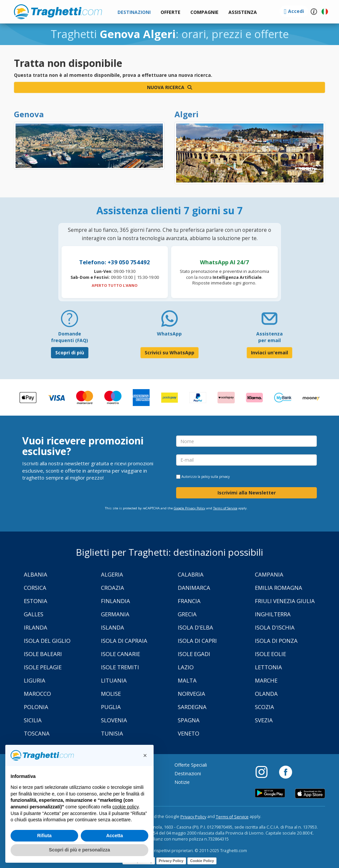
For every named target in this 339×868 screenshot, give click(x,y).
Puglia (111, 707)
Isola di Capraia (124, 641)
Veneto (189, 733)
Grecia (187, 614)
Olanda (266, 694)
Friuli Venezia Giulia (285, 601)
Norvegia (192, 694)
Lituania (114, 680)
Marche (266, 680)
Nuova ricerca (169, 87)
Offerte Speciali (191, 765)
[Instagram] (265, 772)
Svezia (264, 720)
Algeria (112, 574)
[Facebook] (286, 772)
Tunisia (112, 733)
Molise (111, 694)
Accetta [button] (115, 836)
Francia (189, 601)
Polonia (36, 707)
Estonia (36, 601)
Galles (34, 614)
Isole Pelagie (43, 667)
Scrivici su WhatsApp (169, 353)
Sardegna (192, 707)
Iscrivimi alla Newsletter (247, 493)
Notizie (182, 782)
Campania (269, 574)
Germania (115, 614)
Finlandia (116, 601)
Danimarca (194, 588)
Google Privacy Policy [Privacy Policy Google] (190, 508)
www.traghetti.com (58, 12)
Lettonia (268, 667)
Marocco (37, 694)
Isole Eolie (270, 654)
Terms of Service (225, 508)
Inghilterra (273, 614)
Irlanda (36, 627)
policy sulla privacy (216, 477)
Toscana (37, 733)
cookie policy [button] (125, 807)
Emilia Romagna (279, 588)
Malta (187, 680)
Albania (36, 574)
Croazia (113, 588)
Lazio (186, 667)
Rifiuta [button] (44, 836)
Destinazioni (188, 773)
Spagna (189, 720)
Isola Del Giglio (47, 641)
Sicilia (33, 720)
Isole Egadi (194, 654)
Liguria (35, 680)
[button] (243, 12)
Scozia (265, 707)
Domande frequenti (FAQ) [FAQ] (70, 337)
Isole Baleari (43, 654)
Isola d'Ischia (275, 627)
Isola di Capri (197, 641)
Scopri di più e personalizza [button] (79, 850)
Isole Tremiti (120, 667)
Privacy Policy (193, 817)
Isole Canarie (121, 654)
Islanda (113, 627)
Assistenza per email (269, 337)
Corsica (35, 588)
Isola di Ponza (276, 641)
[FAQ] (70, 321)
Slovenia (114, 720)
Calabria (191, 574)
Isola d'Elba (195, 627)
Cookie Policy (202, 861)
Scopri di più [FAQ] (70, 353)
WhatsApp (169, 334)
